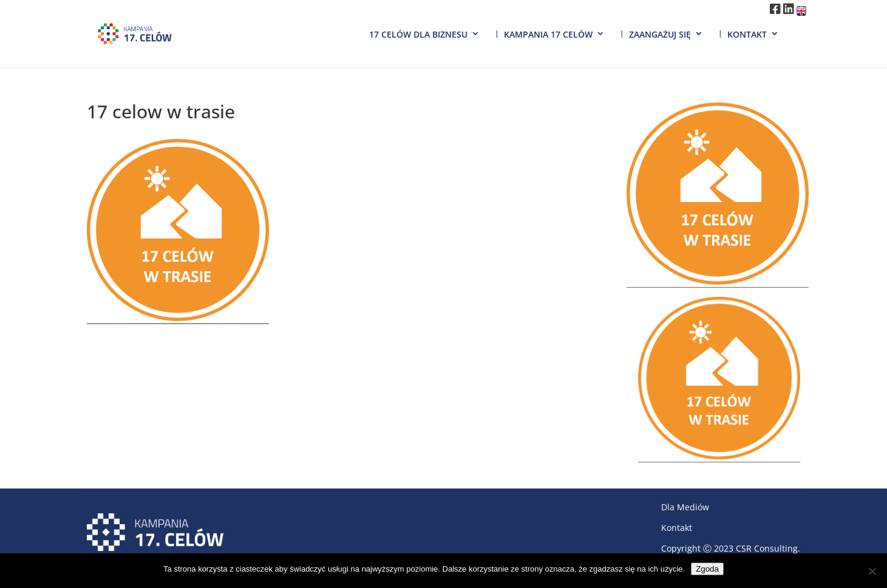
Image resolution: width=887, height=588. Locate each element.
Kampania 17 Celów (548, 34)
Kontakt (747, 34)
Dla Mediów (685, 507)
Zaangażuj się (660, 34)
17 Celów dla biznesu (418, 34)
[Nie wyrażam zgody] (872, 571)
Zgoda (707, 569)
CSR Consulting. (768, 548)
